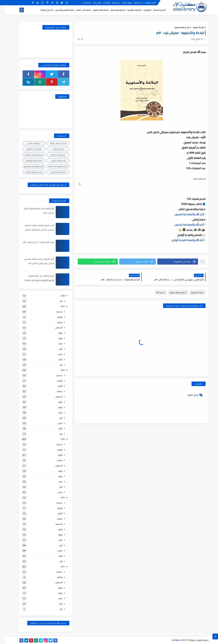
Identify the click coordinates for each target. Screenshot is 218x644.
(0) (75, 39)
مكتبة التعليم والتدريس (60, 10)
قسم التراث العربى (53, 161)
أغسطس (54, 328)
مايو (56, 343)
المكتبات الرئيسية (129, 10)
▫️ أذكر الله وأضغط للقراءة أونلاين (183, 240)
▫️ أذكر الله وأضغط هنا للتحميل (185, 214)
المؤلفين (142, 10)
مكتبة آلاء (171, 640)
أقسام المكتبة (154, 10)
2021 (58, 566)
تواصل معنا (92, 3)
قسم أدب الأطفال (29, 149)
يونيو (55, 338)
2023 (58, 439)
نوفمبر (55, 317)
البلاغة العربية (193, 27)
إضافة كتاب (82, 3)
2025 (58, 306)
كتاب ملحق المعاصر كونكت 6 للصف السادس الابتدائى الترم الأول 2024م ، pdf (34, 230)
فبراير (55, 359)
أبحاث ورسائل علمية (53, 143)
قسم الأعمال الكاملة (29, 155)
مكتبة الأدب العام (79, 10)
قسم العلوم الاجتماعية (53, 166)
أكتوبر (55, 386)
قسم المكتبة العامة (29, 172)
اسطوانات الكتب (29, 143)
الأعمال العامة (42, 10)
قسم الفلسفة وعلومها (29, 166)
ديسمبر (54, 312)
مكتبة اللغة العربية (96, 10)
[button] (173, 262)
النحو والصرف (53, 149)
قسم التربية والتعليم (29, 161)
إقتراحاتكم (102, 3)
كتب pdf (156, 292)
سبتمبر (55, 322)
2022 (58, 497)
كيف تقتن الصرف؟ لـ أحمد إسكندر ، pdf (34, 242)
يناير (56, 301)
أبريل (56, 349)
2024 (58, 370)
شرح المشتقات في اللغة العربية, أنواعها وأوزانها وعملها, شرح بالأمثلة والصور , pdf (34, 280)
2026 (58, 296)
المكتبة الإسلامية (113, 10)
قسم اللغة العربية (177, 27)
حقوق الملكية (122, 3)
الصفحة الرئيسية (145, 3)
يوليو (55, 333)
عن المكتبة (111, 3)
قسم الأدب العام (53, 155)
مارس (55, 354)
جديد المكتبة (134, 3)
